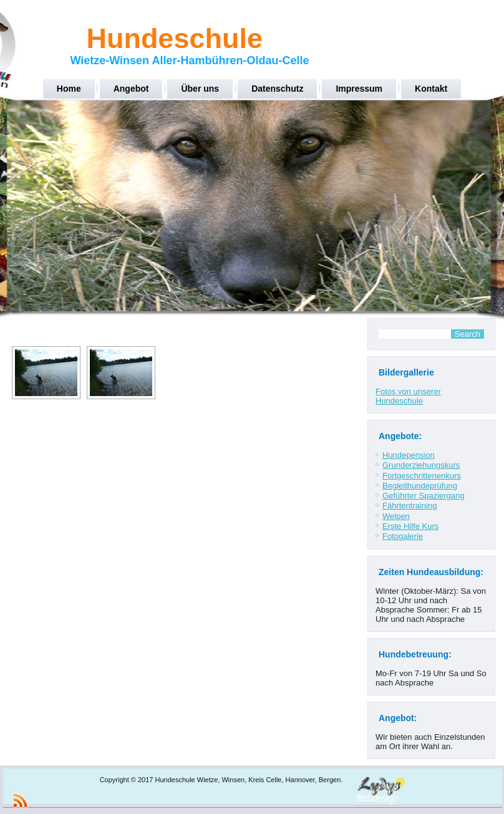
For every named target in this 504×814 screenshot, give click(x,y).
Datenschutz (277, 89)
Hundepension (409, 455)
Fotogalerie (403, 536)
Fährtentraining (409, 506)
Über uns (200, 89)
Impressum (359, 89)
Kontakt (431, 89)
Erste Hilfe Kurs (410, 526)
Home (69, 89)
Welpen (396, 516)
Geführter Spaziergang (424, 496)
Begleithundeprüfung (420, 486)
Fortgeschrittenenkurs (422, 476)
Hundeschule (174, 38)
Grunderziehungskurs (421, 465)
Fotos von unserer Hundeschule (408, 396)
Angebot (131, 89)
